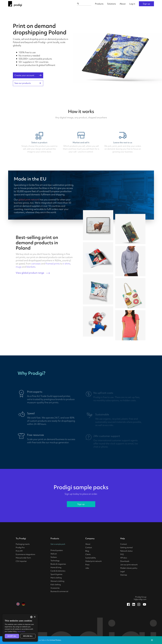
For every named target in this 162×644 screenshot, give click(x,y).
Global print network (93, 561)
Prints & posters (57, 550)
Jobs (87, 568)
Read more (21, 631)
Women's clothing (57, 581)
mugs (19, 267)
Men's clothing (56, 578)
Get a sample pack (58, 544)
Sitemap (124, 575)
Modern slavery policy (129, 568)
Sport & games (56, 574)
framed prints (53, 264)
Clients (88, 554)
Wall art (54, 554)
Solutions (112, 4)
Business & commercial (59, 591)
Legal (122, 571)
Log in (132, 4)
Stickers (54, 557)
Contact (89, 548)
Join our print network (129, 565)
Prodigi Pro (20, 548)
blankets (31, 267)
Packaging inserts (23, 544)
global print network (29, 200)
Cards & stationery (58, 571)
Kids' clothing (56, 585)
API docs (124, 558)
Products (99, 4)
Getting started (126, 548)
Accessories (55, 588)
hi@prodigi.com (140, 599)
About (123, 4)
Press (87, 565)
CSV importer (21, 561)
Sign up (146, 4)
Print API (19, 551)
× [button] (35, 617)
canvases (36, 264)
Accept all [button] (12, 636)
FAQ (122, 554)
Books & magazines (58, 564)
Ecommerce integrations (25, 554)
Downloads (125, 561)
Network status (126, 551)
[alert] (20, 628)
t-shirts (67, 264)
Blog (87, 551)
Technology (55, 561)
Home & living (56, 567)
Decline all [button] (28, 636)
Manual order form (23, 558)
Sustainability (91, 558)
